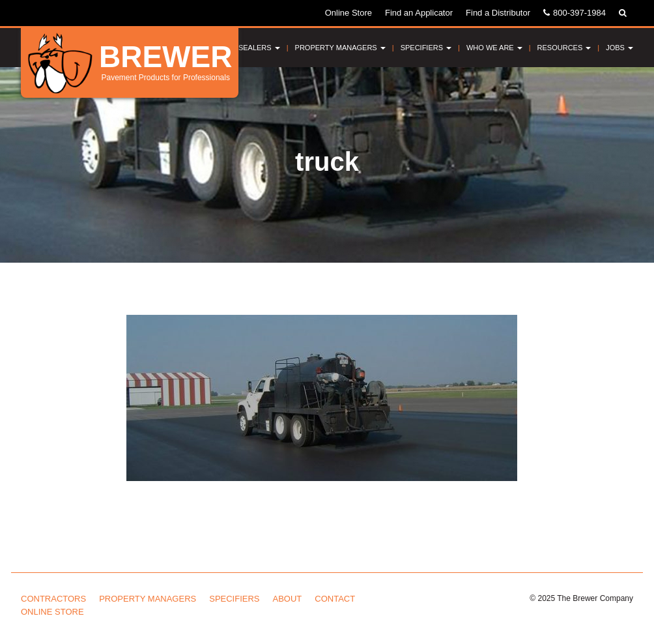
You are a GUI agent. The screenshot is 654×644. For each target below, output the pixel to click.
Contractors (53, 599)
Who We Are (494, 48)
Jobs (619, 48)
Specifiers (426, 48)
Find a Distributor (498, 13)
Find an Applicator (419, 13)
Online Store (348, 13)
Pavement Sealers (239, 48)
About (288, 599)
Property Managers (340, 48)
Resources (564, 48)
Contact (335, 599)
